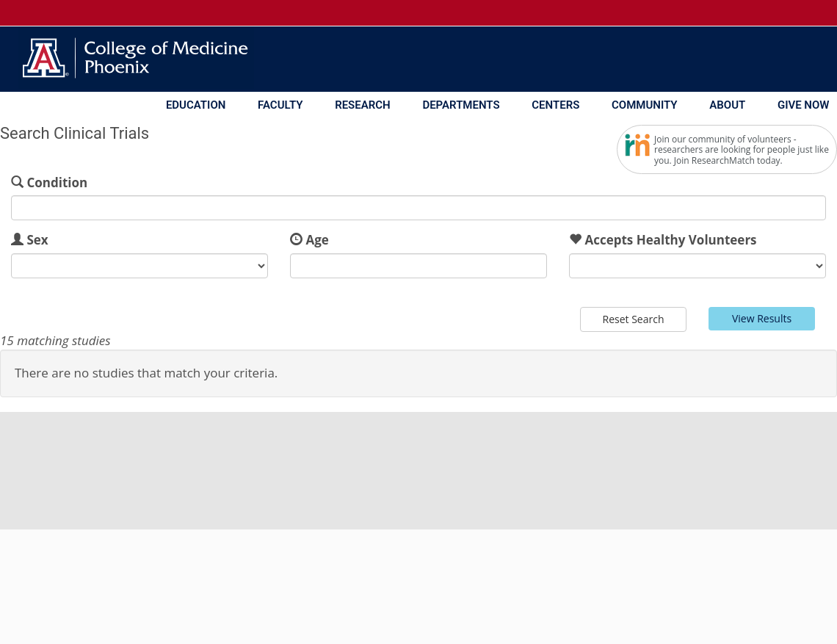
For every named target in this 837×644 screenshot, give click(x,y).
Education (196, 105)
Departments (461, 105)
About (727, 105)
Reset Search (634, 319)
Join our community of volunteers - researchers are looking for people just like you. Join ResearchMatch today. (742, 150)
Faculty (280, 105)
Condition (57, 182)
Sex (37, 240)
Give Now (804, 105)
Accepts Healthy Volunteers (670, 240)
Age (317, 240)
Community (645, 105)
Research (363, 105)
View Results (762, 318)
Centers (555, 105)
